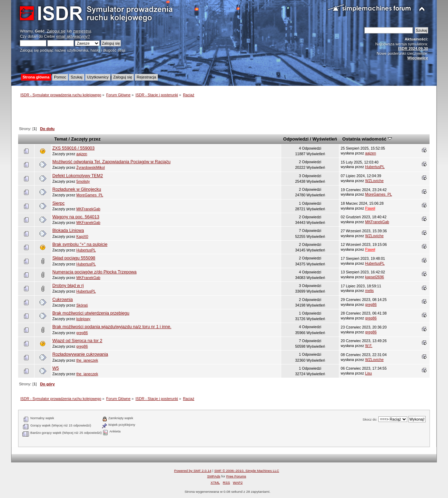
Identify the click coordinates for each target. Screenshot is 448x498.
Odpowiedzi (296, 139)
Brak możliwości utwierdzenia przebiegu (91, 313)
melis (369, 290)
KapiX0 (82, 236)
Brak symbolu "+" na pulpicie (80, 244)
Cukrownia (63, 300)
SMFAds (214, 476)
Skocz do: (370, 419)
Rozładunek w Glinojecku (77, 189)
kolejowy (83, 319)
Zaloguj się (56, 31)
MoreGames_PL (90, 195)
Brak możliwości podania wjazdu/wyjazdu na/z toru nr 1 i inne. (112, 327)
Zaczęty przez (86, 139)
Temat (61, 139)
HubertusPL (375, 167)
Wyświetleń (325, 139)
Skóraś (82, 305)
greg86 (371, 304)
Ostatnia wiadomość (367, 139)
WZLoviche (374, 181)
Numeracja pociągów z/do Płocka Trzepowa (94, 272)
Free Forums (236, 476)
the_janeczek (87, 360)
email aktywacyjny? (73, 36)
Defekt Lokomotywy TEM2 (78, 176)
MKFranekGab (88, 209)
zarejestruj (82, 31)
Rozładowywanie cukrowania (80, 354)
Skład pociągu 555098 (74, 258)
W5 (56, 368)
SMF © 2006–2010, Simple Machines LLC (247, 471)
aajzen (82, 154)
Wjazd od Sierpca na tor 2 (77, 341)
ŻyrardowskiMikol (91, 167)
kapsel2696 (374, 277)
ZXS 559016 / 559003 (73, 148)
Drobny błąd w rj (68, 286)
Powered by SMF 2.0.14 (193, 471)
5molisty (83, 181)
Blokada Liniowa (68, 231)
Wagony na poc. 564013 (76, 217)
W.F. (369, 346)
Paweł (370, 208)
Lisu (368, 373)
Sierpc (58, 203)
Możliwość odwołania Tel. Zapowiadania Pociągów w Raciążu (111, 162)
